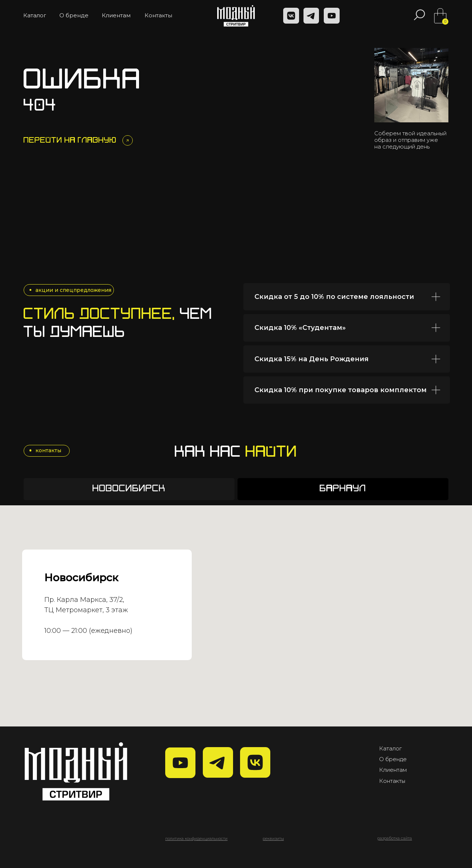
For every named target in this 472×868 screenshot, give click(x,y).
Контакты (392, 781)
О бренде (393, 759)
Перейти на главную (70, 141)
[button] (273, 839)
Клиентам (393, 770)
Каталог (390, 749)
